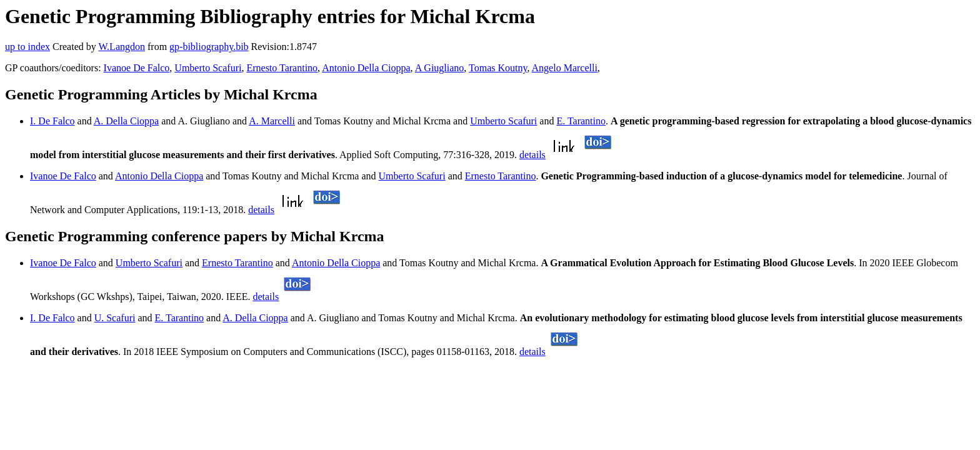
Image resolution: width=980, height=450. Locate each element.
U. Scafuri (115, 318)
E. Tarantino (581, 121)
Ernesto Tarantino (282, 68)
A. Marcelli (272, 121)
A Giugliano (440, 68)
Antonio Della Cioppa (366, 68)
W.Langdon (122, 47)
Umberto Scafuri (208, 68)
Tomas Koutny (498, 68)
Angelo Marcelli (565, 68)
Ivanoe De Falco (137, 68)
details (532, 155)
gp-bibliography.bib (209, 47)
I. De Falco (52, 121)
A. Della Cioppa (126, 121)
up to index (27, 47)
